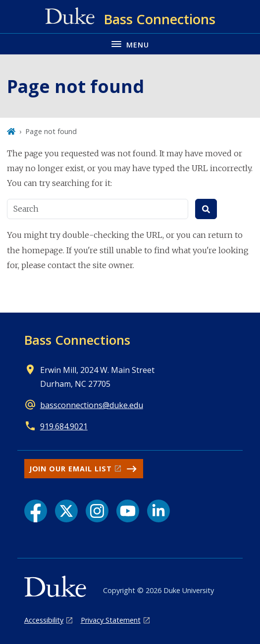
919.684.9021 (64, 426)
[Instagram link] (97, 511)
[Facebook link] (36, 511)
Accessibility (44, 620)
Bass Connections (77, 340)
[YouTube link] (128, 511)
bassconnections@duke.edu (92, 405)
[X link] (66, 511)
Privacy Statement (111, 620)
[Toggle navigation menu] (130, 44)
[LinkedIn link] (158, 511)
